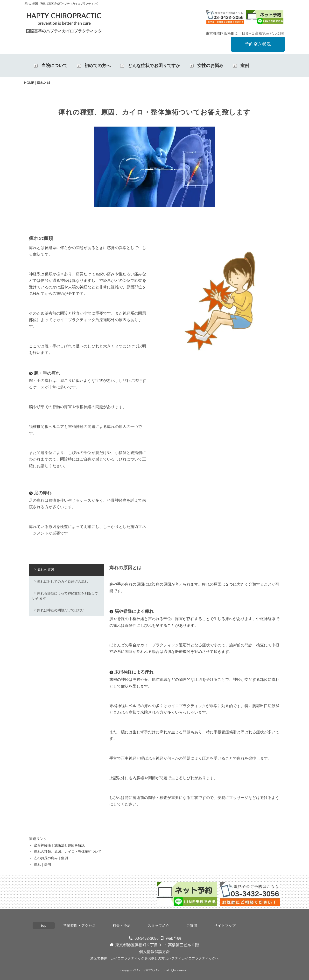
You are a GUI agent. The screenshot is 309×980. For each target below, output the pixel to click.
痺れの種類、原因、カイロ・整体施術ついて (68, 852)
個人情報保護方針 (154, 952)
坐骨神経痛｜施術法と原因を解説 (59, 845)
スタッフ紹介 (159, 926)
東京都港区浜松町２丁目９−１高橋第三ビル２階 (157, 945)
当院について (54, 66)
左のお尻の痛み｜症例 (51, 858)
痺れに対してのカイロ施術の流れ (60, 581)
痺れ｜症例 (42, 865)
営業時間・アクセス (80, 926)
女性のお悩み (210, 66)
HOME (29, 83)
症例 (245, 66)
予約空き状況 (258, 44)
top (44, 926)
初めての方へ (98, 66)
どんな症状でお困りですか (154, 66)
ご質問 (192, 926)
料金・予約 (122, 926)
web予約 (173, 938)
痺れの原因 (44, 570)
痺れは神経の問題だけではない (59, 610)
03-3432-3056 (147, 938)
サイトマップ (225, 926)
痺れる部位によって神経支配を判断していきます (65, 596)
